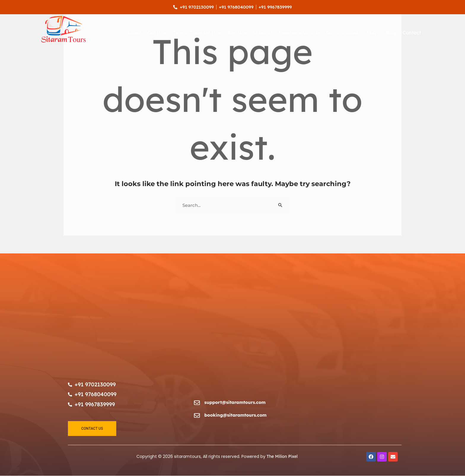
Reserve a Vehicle (299, 33)
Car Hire (157, 33)
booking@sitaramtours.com (236, 415)
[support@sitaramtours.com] (197, 403)
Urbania (263, 33)
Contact (412, 33)
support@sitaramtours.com (235, 402)
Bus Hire (237, 33)
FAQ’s (373, 33)
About (134, 33)
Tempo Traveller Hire (197, 33)
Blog (391, 33)
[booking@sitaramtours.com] (197, 416)
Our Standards (343, 33)
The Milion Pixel (282, 457)
